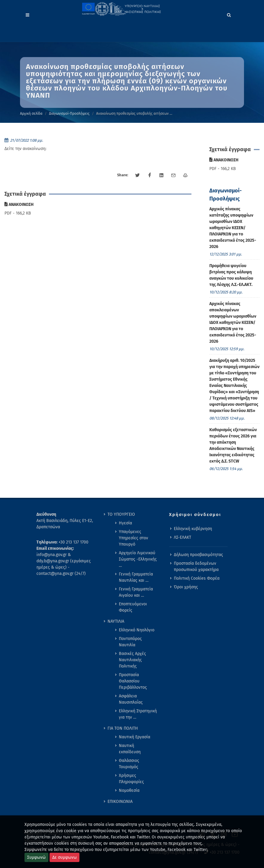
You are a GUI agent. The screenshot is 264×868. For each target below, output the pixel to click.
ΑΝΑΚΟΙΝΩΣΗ (19, 205)
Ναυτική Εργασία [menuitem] (135, 737)
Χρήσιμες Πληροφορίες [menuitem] (131, 779)
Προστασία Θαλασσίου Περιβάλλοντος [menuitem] (133, 681)
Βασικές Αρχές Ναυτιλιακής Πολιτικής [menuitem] (132, 660)
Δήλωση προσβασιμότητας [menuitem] (198, 555)
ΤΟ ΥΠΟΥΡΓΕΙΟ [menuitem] (121, 514)
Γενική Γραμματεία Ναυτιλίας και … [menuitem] (136, 577)
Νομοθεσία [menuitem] (129, 790)
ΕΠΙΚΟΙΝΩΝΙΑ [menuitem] (120, 802)
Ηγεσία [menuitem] (125, 523)
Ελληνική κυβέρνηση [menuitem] (193, 529)
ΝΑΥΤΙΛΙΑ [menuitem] (116, 621)
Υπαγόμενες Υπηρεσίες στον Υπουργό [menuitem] (133, 538)
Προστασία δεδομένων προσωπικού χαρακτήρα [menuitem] (196, 567)
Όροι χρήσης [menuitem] (186, 587)
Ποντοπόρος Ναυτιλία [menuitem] (130, 642)
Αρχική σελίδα (31, 114)
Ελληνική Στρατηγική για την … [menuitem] (138, 714)
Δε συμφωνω (65, 857)
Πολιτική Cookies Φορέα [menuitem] (197, 578)
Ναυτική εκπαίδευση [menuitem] (130, 749)
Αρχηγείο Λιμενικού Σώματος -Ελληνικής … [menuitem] (138, 559)
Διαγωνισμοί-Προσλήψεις (69, 114)
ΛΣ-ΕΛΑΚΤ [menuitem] (182, 537)
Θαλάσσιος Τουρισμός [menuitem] (129, 764)
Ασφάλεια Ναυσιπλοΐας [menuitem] (131, 699)
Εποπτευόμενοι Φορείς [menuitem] (133, 607)
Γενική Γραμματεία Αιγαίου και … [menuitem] (136, 592)
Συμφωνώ (36, 857)
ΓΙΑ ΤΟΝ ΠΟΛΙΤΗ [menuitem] (123, 728)
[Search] (229, 14)
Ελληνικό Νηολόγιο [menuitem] (137, 630)
